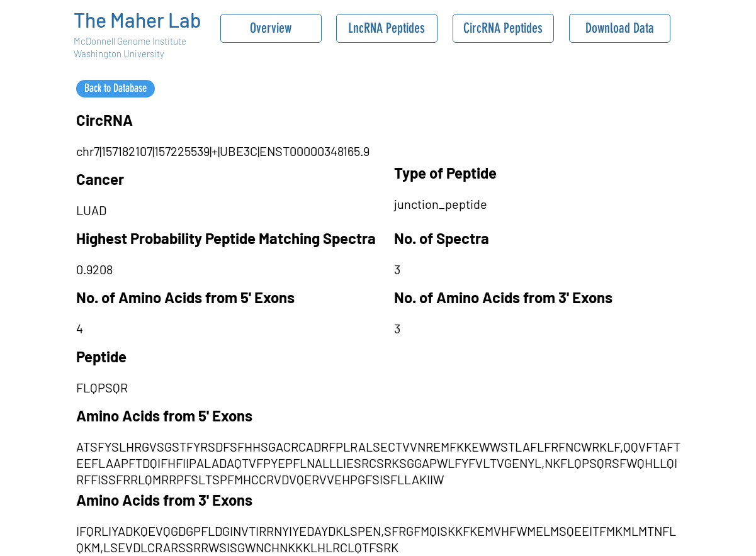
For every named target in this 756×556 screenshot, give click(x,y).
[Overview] (271, 28)
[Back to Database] (116, 89)
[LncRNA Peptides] (387, 28)
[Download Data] (620, 28)
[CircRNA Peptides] (503, 28)
